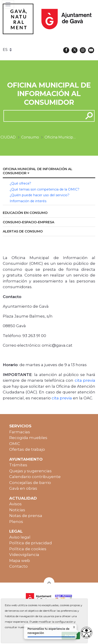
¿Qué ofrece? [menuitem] (20, 183)
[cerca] (42, 116)
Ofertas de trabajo (27, 449)
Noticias (17, 510)
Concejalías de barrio (30, 483)
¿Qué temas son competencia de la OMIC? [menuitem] (45, 189)
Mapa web (20, 561)
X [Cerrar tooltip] (71, 627)
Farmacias (20, 432)
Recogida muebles (28, 438)
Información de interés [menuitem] (28, 201)
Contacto (18, 566)
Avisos (15, 504)
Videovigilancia (24, 555)
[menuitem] (49, 171)
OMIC (15, 444)
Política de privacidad (31, 543)
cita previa (85, 380)
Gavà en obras (23, 488)
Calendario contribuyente (35, 477)
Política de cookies (28, 549)
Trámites (18, 465)
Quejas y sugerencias (30, 471)
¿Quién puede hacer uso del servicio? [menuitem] (40, 195)
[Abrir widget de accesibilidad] (86, 633)
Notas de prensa (26, 516)
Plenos (16, 522)
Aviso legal (20, 537)
